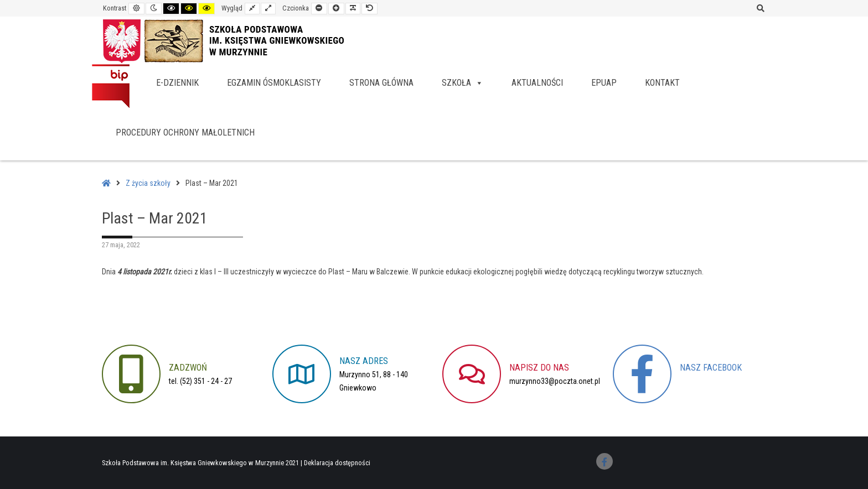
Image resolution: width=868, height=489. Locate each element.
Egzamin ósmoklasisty (274, 83)
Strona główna (381, 83)
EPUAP (604, 83)
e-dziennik (177, 83)
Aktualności (537, 83)
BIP (111, 86)
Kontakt (662, 83)
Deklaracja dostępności (337, 463)
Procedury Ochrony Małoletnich (185, 132)
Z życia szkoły (148, 183)
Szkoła (463, 83)
